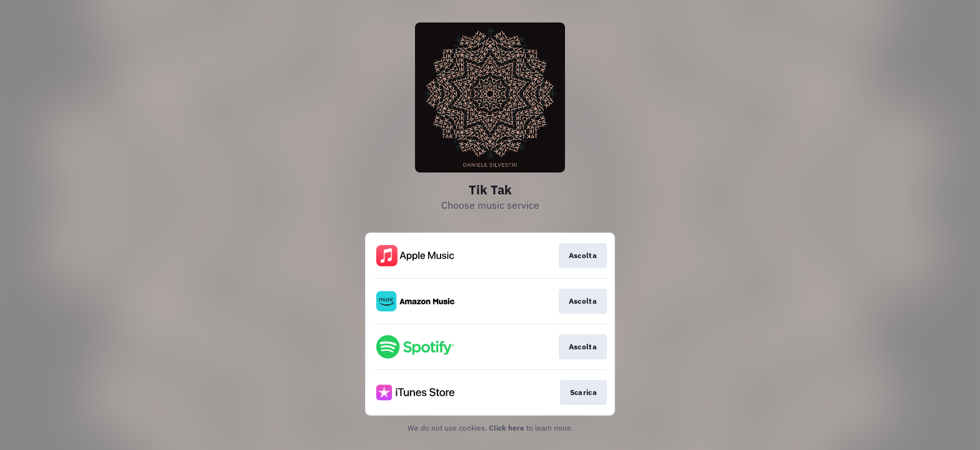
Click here (507, 428)
